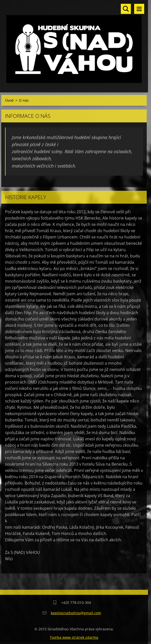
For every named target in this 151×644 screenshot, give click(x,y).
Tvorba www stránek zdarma (74, 637)
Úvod (9, 100)
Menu (139, 9)
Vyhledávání (126, 9)
